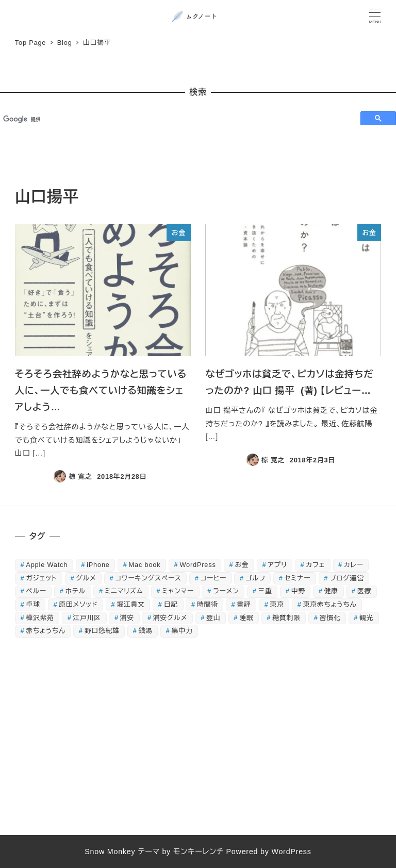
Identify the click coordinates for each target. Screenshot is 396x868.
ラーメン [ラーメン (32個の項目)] (226, 591)
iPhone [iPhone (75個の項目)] (98, 565)
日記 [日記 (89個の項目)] (171, 604)
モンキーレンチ (199, 852)
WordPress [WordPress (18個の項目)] (197, 565)
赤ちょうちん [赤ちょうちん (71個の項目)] (46, 631)
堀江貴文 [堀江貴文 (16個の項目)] (130, 604)
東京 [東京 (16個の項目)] (277, 604)
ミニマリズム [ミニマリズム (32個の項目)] (124, 591)
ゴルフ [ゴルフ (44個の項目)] (255, 578)
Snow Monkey (110, 852)
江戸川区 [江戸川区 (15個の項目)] (87, 618)
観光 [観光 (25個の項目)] (366, 618)
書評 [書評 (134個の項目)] (244, 604)
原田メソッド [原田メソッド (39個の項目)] (78, 604)
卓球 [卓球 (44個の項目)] (33, 604)
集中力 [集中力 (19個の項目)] (182, 631)
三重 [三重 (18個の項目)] (265, 591)
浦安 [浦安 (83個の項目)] (127, 618)
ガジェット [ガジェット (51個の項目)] (41, 578)
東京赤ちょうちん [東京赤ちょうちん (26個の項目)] (330, 604)
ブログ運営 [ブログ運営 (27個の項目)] (347, 578)
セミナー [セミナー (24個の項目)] (298, 578)
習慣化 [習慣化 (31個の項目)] (330, 618)
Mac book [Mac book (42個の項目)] (145, 565)
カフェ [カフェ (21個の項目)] (315, 565)
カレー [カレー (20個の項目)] (354, 565)
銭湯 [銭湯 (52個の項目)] (146, 631)
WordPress (291, 852)
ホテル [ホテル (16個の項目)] (76, 591)
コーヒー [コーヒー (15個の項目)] (213, 578)
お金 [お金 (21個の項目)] (242, 565)
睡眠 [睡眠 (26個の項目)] (246, 618)
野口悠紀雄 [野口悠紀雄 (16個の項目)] (102, 631)
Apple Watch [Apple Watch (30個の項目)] (47, 565)
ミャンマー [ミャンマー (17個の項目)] (178, 591)
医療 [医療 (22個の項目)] (364, 591)
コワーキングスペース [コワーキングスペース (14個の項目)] (148, 578)
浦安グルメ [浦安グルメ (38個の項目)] (170, 618)
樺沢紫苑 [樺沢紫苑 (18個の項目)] (40, 618)
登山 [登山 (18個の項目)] (213, 618)
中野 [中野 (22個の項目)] (298, 591)
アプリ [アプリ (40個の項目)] (277, 565)
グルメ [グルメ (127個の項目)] (86, 578)
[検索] (176, 119)
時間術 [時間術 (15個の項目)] (208, 604)
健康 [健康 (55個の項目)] (331, 591)
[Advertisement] (198, 740)
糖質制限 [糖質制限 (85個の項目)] (286, 618)
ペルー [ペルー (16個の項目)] (36, 591)
